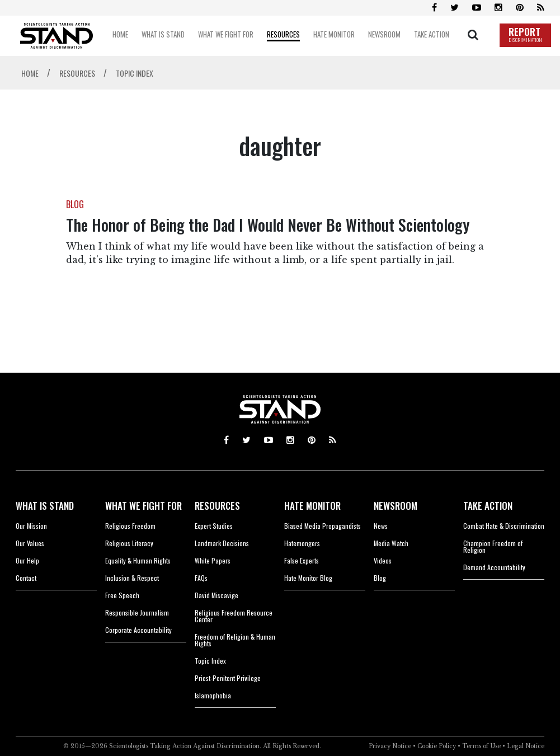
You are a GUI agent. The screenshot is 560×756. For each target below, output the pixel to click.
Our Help (27, 560)
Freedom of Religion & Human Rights (235, 640)
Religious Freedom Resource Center (234, 616)
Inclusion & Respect (132, 578)
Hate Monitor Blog (308, 578)
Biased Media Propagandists (323, 526)
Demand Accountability (494, 567)
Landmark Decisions (222, 543)
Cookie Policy (437, 746)
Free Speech (122, 595)
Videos (383, 560)
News (381, 526)
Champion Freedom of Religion (493, 546)
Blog (380, 578)
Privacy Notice (390, 746)
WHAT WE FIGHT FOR (143, 506)
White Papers (213, 560)
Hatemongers (302, 543)
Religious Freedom (130, 526)
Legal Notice (526, 746)
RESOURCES (217, 506)
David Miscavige (217, 595)
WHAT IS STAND (45, 506)
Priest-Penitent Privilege (228, 678)
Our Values (30, 543)
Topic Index (210, 661)
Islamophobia (213, 695)
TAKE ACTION (488, 506)
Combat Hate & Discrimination (504, 526)
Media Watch (391, 543)
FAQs (201, 578)
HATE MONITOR (312, 506)
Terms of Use (481, 746)
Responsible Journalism (137, 612)
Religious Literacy (129, 543)
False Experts (302, 560)
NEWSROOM (396, 506)
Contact (26, 578)
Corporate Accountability (138, 630)
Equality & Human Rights (138, 560)
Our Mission (31, 526)
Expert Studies (214, 526)
